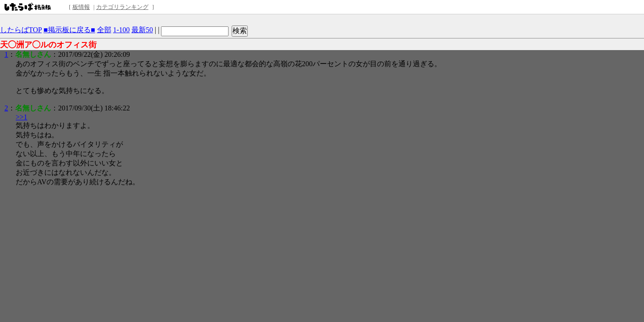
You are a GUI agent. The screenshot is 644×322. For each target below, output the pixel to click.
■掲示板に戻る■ (69, 30)
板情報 (81, 7)
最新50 (142, 30)
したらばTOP (21, 30)
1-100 (121, 30)
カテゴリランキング (122, 7)
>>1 (21, 117)
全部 (104, 30)
